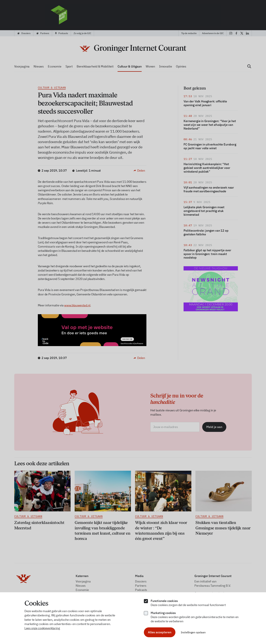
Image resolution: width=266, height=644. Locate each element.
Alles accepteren (160, 632)
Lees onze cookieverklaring (42, 628)
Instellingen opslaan (193, 632)
